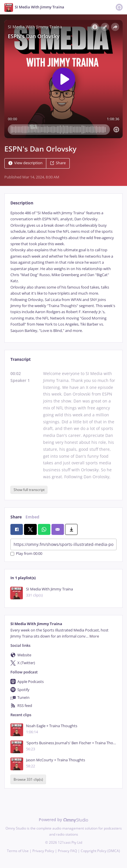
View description (25, 163)
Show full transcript (29, 490)
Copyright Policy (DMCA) (100, 851)
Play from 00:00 (26, 554)
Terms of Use (18, 851)
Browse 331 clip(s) (28, 779)
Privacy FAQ (67, 851)
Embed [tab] (32, 517)
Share (58, 163)
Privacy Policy (43, 851)
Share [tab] (16, 517)
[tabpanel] (63, 272)
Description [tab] (22, 203)
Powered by (63, 820)
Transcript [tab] (21, 359)
